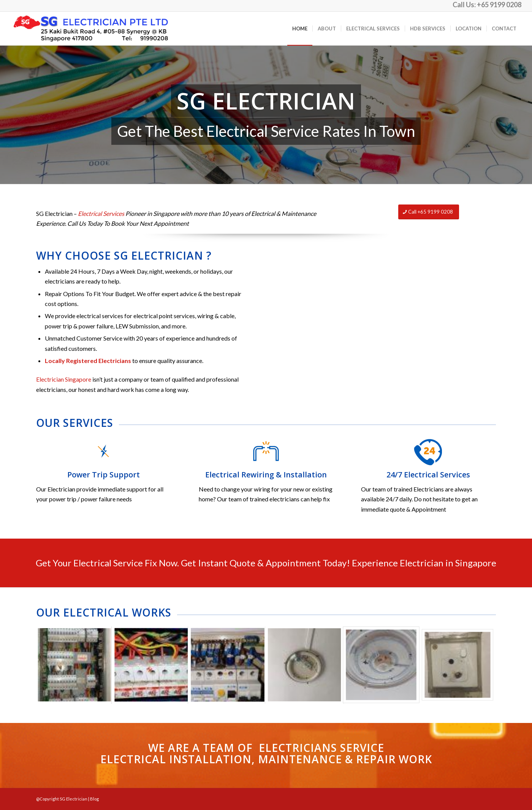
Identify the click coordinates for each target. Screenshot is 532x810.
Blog (94, 799)
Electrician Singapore (64, 379)
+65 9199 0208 (499, 5)
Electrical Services (101, 213)
